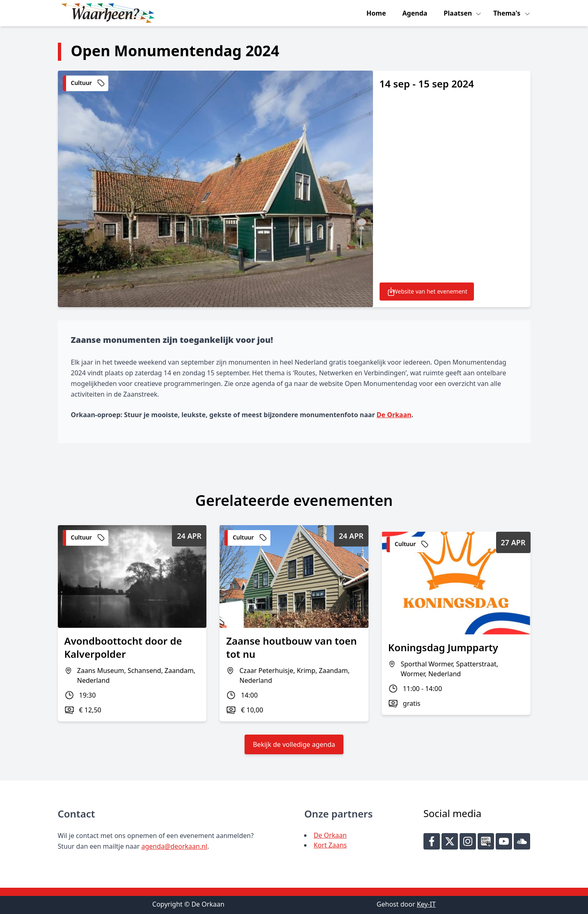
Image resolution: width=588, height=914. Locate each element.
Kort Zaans (330, 845)
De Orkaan (394, 415)
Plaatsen (459, 13)
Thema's (508, 13)
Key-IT (426, 904)
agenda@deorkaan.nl (174, 846)
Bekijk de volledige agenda (294, 744)
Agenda (415, 13)
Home (376, 13)
